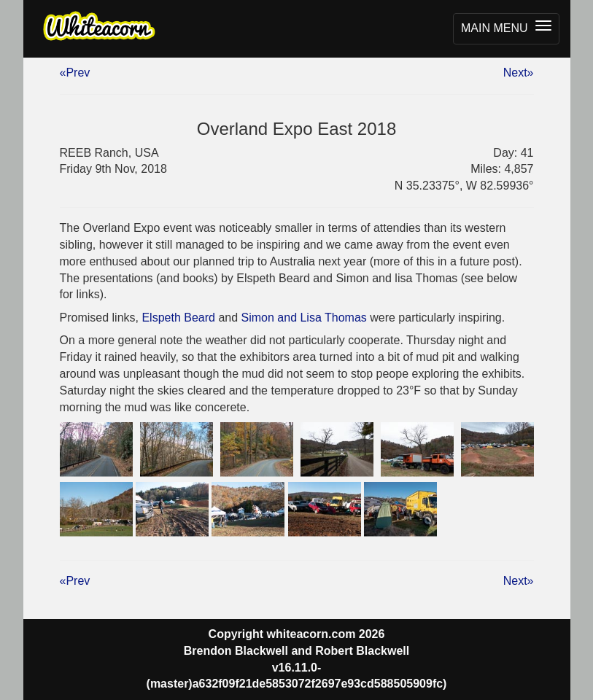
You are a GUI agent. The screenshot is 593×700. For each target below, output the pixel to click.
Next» (519, 73)
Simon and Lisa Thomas (304, 318)
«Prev (75, 73)
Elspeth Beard (178, 318)
